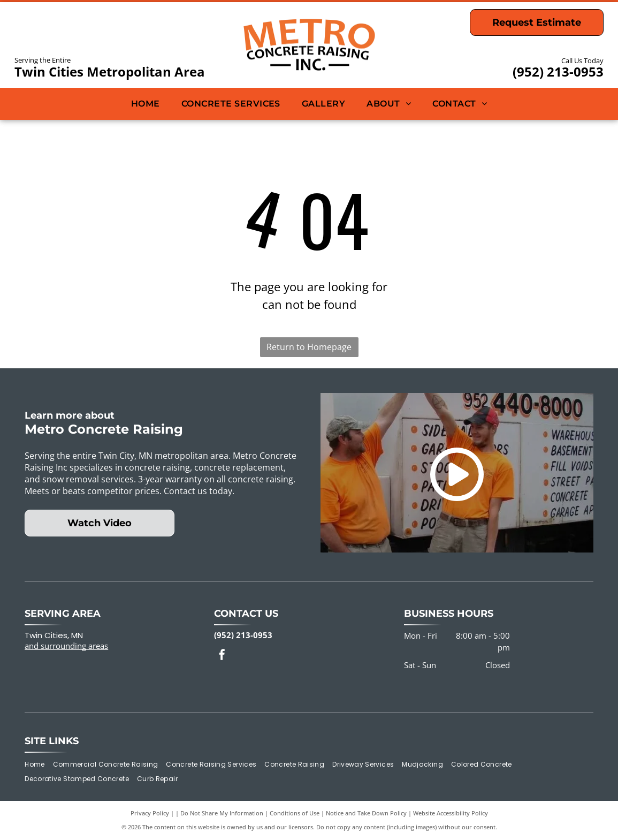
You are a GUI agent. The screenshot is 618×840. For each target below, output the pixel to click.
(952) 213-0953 (558, 71)
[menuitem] (146, 104)
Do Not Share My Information (222, 813)
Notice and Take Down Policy (366, 813)
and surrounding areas (66, 646)
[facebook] (222, 656)
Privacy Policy (150, 813)
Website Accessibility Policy (451, 813)
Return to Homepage (309, 347)
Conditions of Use (295, 813)
